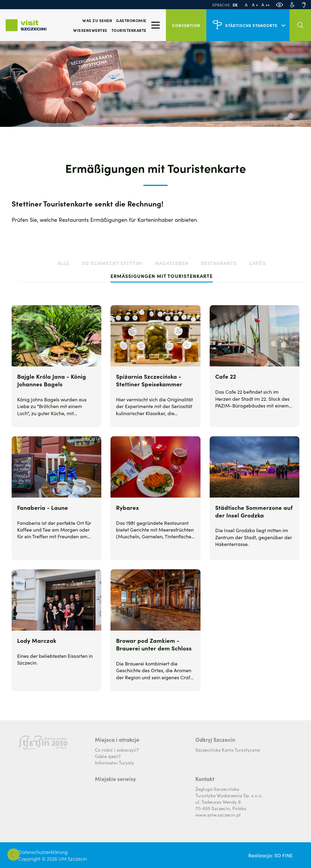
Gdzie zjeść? (108, 756)
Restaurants (219, 263)
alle (64, 263)
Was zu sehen (97, 20)
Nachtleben (172, 263)
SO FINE (283, 855)
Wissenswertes (90, 30)
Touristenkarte (129, 30)
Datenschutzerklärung (43, 852)
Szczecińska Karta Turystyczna (228, 750)
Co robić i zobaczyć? (117, 750)
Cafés (257, 263)
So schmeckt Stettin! (112, 263)
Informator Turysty (114, 762)
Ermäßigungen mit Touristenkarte (162, 276)
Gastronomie (131, 20)
